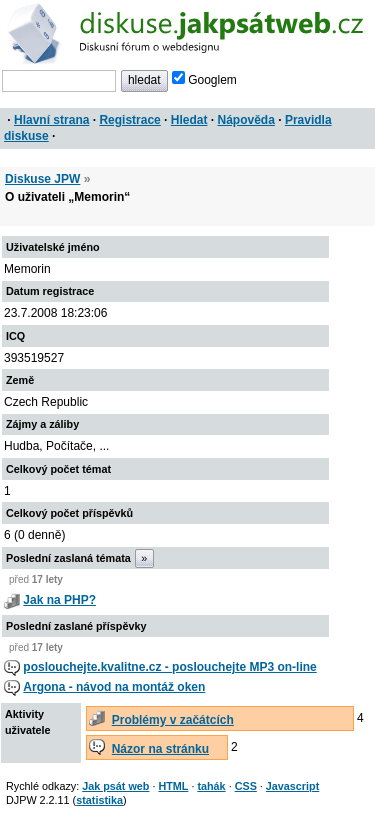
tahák (211, 786)
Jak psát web (115, 786)
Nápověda (246, 120)
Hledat (189, 120)
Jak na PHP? (59, 600)
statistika (99, 800)
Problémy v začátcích (173, 720)
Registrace (129, 120)
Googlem (204, 80)
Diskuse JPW (42, 179)
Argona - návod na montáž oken (114, 687)
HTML (173, 786)
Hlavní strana (51, 120)
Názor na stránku (160, 749)
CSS (246, 786)
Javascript (292, 786)
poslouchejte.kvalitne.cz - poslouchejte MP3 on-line (169, 667)
